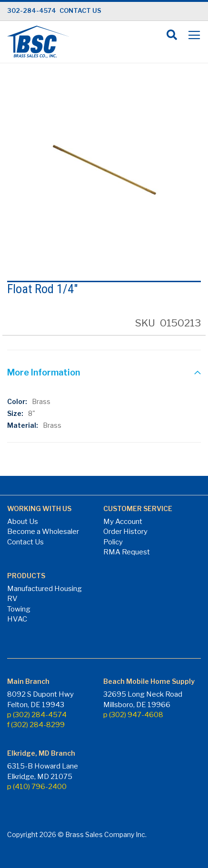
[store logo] (38, 42)
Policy (113, 542)
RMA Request (127, 552)
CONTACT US (80, 10)
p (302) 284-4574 (37, 715)
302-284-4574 (32, 10)
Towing (19, 609)
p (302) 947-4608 (133, 715)
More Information (44, 372)
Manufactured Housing (45, 589)
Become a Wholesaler (43, 532)
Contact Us (25, 542)
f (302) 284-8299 (36, 725)
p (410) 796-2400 (37, 787)
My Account (123, 522)
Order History (125, 532)
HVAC (17, 619)
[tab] (104, 374)
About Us (23, 522)
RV (12, 599)
